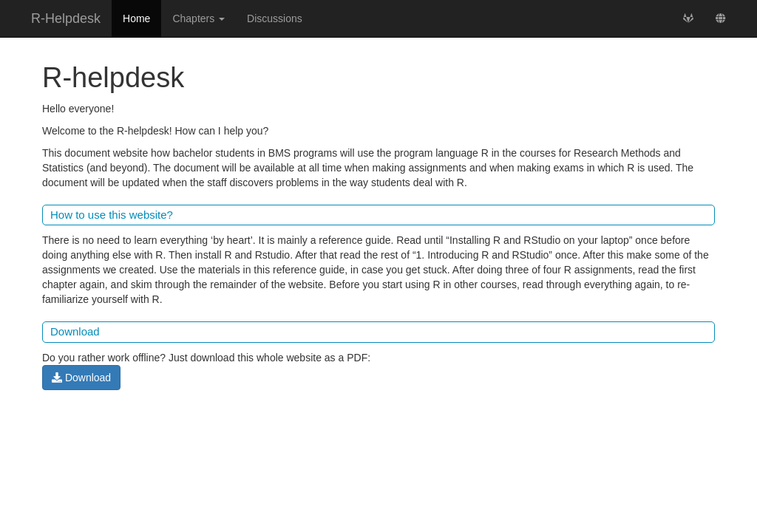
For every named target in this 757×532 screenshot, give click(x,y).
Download (81, 378)
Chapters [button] (198, 18)
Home (136, 18)
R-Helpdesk (66, 18)
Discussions (275, 18)
